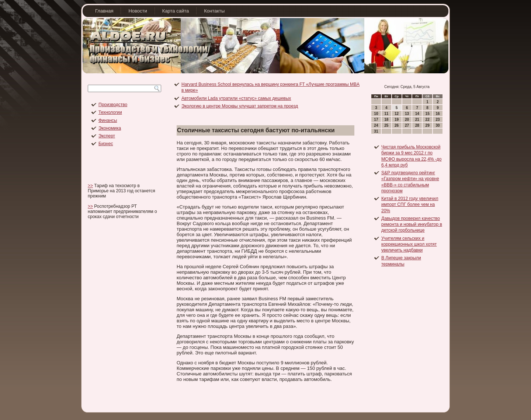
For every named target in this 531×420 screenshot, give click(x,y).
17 (376, 120)
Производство (113, 105)
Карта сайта (176, 11)
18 (386, 120)
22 (428, 120)
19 (397, 120)
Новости (138, 11)
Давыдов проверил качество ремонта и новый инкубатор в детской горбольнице (412, 225)
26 (397, 125)
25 (386, 125)
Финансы (108, 120)
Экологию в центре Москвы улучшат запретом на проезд (240, 106)
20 (407, 120)
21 (417, 120)
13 (407, 114)
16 (438, 114)
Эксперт (107, 136)
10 (376, 114)
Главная (104, 11)
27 (407, 125)
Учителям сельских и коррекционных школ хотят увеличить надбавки (409, 244)
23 (438, 120)
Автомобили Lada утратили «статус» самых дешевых (236, 98)
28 (417, 125)
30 (438, 125)
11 (386, 114)
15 (428, 114)
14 (417, 114)
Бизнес (106, 144)
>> (90, 186)
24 (376, 125)
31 (376, 131)
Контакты (214, 11)
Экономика (110, 128)
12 (397, 114)
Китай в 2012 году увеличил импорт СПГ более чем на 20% (410, 205)
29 (428, 125)
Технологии (110, 112)
